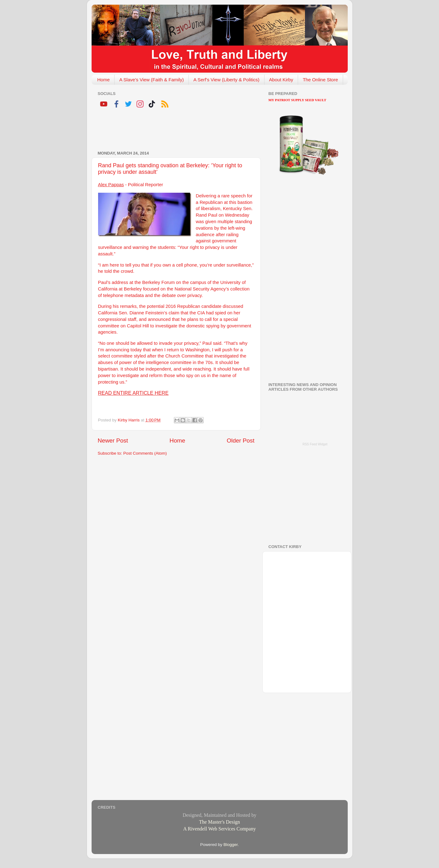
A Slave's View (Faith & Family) (152, 80)
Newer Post (113, 441)
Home (103, 80)
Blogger (231, 845)
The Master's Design (219, 822)
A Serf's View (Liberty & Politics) (226, 80)
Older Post (240, 441)
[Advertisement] (170, 130)
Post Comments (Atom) (145, 453)
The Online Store (320, 80)
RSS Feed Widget (315, 444)
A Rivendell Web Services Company (219, 829)
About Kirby (281, 80)
